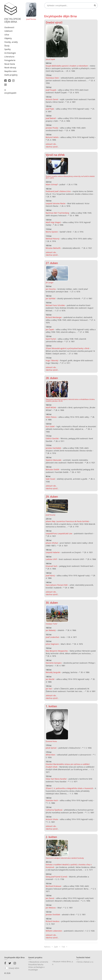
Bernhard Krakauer (54, 886)
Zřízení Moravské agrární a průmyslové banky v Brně (67, 348)
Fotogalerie (10, 60)
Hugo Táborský (52, 360)
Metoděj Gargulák (53, 672)
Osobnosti (9, 27)
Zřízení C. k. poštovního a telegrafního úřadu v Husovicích (69, 788)
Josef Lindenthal (52, 637)
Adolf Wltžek (51, 407)
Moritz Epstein (52, 232)
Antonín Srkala (52, 819)
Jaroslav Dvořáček (53, 915)
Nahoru (47, 947)
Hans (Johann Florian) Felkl (57, 585)
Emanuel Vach (52, 566)
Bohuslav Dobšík (52, 469)
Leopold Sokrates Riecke (56, 203)
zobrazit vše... (51, 144)
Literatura (9, 57)
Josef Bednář (51, 118)
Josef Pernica (31, 19)
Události (8, 31)
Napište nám (11, 71)
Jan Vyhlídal (51, 298)
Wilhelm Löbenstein (54, 931)
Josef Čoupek (51, 90)
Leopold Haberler (53, 552)
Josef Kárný (50, 576)
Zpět (56, 947)
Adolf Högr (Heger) (53, 222)
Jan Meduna (51, 908)
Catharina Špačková (54, 810)
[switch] (6, 968)
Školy (7, 46)
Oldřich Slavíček (52, 438)
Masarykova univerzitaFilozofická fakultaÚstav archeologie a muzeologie (38, 966)
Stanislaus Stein (52, 78)
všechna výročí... (52, 147)
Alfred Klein (50, 755)
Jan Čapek (50, 329)
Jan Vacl (49, 689)
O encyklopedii (10, 91)
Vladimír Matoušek (54, 460)
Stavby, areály (11, 42)
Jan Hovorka (51, 289)
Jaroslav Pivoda (52, 128)
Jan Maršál (50, 679)
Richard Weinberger (54, 317)
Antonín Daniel (52, 99)
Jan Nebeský (51, 630)
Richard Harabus (53, 921)
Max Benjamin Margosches (57, 651)
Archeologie (10, 53)
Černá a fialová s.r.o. (85, 962)
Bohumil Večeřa (52, 137)
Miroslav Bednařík (53, 248)
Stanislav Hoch (52, 800)
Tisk (63, 947)
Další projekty (11, 75)
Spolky (8, 49)
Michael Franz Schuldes (55, 305)
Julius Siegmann (52, 644)
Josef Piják (50, 109)
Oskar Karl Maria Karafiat (56, 779)
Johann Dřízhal (52, 543)
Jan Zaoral (50, 898)
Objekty (8, 38)
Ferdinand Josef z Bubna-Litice (58, 191)
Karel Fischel (51, 339)
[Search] (71, 5)
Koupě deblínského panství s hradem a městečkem (67, 66)
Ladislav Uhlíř (51, 559)
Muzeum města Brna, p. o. (63, 963)
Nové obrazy (10, 68)
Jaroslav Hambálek (53, 448)
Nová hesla (10, 64)
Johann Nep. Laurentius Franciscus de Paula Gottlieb (67, 521)
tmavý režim (14, 968)
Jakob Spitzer (51, 748)
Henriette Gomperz (54, 663)
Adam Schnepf (52, 184)
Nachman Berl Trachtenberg (57, 213)
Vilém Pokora (51, 417)
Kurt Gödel (50, 426)
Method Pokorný (53, 239)
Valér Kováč (50, 479)
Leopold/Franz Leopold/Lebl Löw (59, 533)
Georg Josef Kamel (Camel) (56, 877)
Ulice (7, 35)
